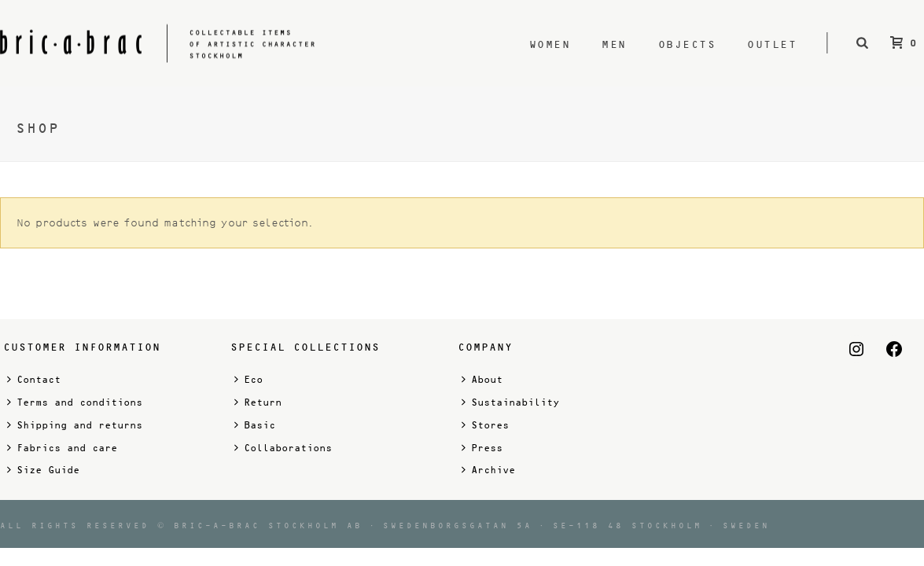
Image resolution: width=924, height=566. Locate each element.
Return (258, 402)
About (482, 379)
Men (614, 44)
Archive (488, 470)
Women (550, 44)
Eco (248, 379)
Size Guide (43, 470)
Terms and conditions (75, 402)
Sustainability (510, 402)
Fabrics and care (62, 448)
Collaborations (283, 448)
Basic (255, 425)
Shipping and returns (75, 425)
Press (482, 448)
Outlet (772, 44)
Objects (687, 44)
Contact (34, 379)
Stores (485, 425)
